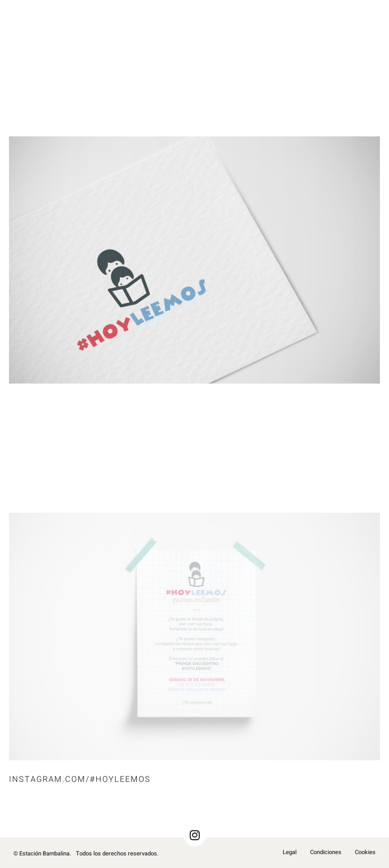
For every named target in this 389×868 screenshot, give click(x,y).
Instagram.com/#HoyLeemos (80, 779)
